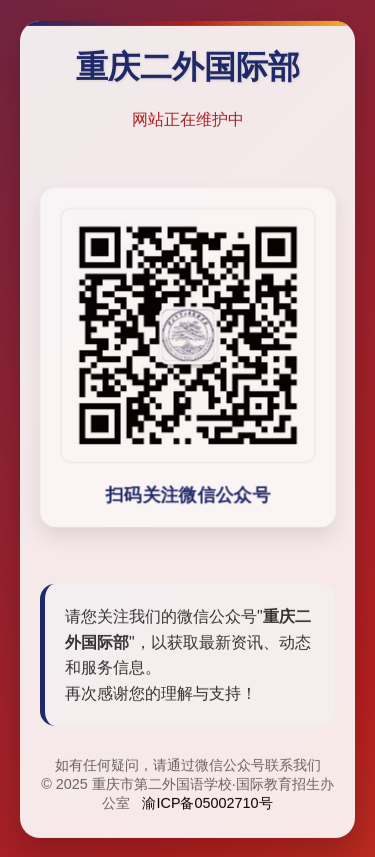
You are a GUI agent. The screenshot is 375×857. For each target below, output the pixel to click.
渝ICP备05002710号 (207, 804)
